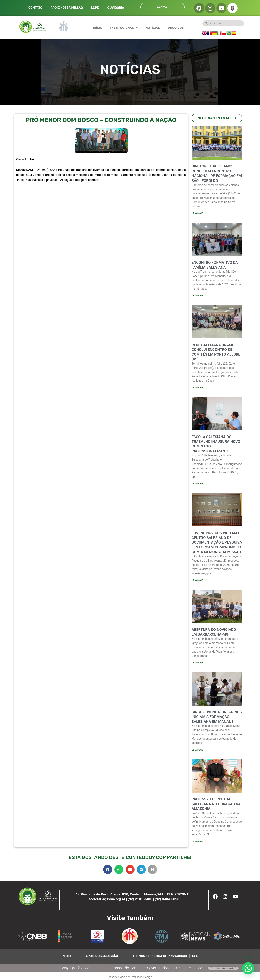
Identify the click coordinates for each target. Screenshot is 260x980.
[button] (108, 871)
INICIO (66, 958)
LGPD (95, 8)
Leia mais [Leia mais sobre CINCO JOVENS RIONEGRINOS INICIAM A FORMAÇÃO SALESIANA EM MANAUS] (197, 751)
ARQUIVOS (176, 28)
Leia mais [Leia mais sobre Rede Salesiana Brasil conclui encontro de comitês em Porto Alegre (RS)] (197, 388)
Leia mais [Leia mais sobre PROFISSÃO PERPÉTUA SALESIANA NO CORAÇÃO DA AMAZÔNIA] (197, 843)
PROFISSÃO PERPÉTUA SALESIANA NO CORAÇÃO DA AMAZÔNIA (216, 805)
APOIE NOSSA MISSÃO (67, 8)
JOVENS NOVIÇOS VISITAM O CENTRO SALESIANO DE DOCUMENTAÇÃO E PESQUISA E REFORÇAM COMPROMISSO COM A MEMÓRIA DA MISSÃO (217, 543)
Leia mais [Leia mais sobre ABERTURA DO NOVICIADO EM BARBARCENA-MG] (197, 664)
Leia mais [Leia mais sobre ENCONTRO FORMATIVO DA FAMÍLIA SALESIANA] (197, 296)
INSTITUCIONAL (124, 28)
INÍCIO (98, 28)
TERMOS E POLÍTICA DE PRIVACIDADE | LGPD (166, 958)
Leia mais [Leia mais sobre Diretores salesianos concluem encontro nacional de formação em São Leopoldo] (197, 213)
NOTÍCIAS (153, 28)
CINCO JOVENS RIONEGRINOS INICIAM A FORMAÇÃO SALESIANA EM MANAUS (217, 718)
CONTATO (35, 8)
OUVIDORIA (116, 8)
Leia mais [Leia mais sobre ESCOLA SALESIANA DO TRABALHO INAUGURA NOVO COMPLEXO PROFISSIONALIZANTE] (197, 484)
